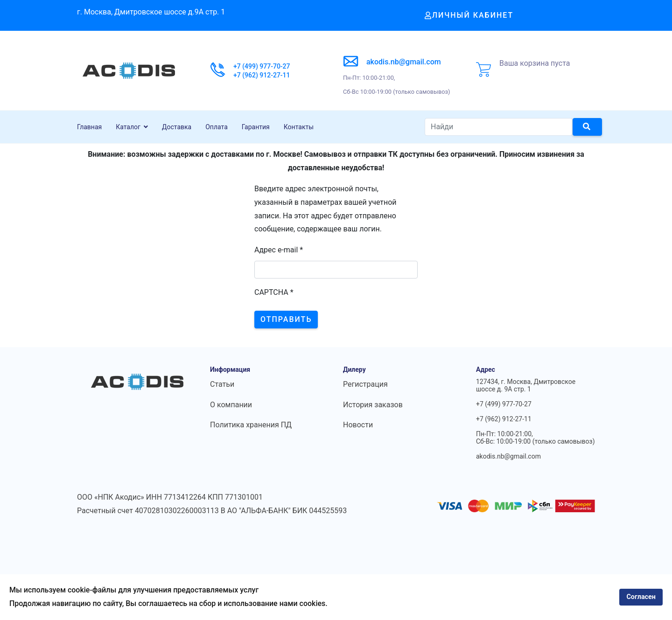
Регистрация (365, 384)
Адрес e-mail (279, 250)
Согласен (641, 597)
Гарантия (256, 127)
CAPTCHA (274, 292)
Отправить (286, 319)
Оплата (217, 127)
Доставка (177, 127)
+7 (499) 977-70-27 (262, 66)
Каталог (128, 127)
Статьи (222, 384)
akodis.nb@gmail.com (404, 62)
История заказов (373, 405)
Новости (358, 425)
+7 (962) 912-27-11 (262, 75)
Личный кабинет (469, 15)
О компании (231, 405)
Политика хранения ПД (251, 425)
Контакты (299, 127)
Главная (89, 127)
